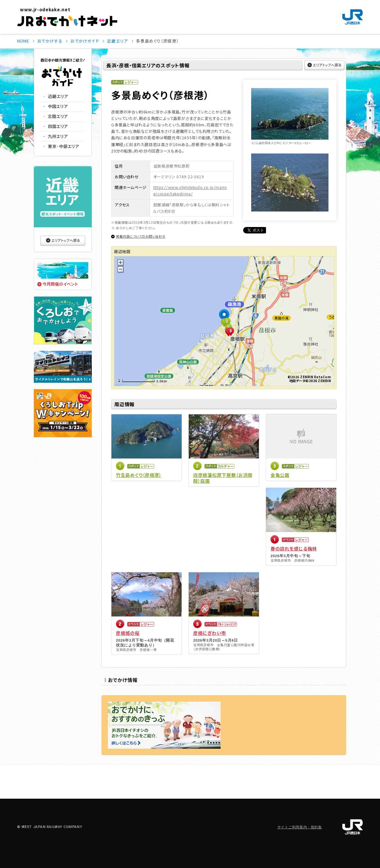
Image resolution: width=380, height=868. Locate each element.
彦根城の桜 (128, 633)
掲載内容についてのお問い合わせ (141, 236)
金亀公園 (280, 475)
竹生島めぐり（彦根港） (139, 475)
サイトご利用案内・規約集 (300, 827)
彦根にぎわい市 (210, 633)
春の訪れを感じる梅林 (294, 548)
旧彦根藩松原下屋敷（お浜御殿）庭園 (223, 478)
